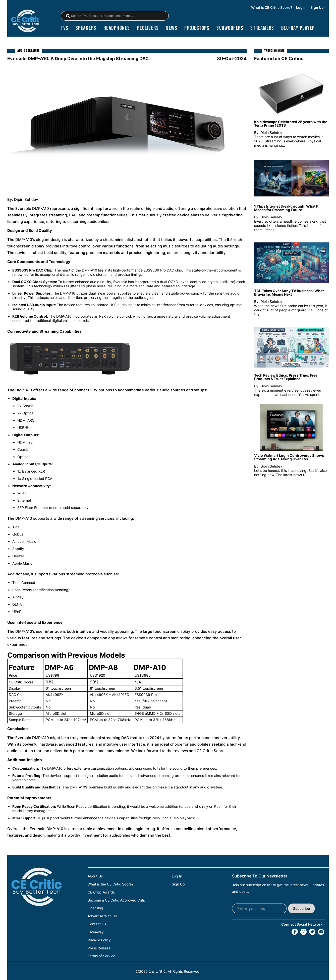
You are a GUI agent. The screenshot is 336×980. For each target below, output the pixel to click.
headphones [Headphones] (117, 29)
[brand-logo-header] (26, 21)
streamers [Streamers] (262, 29)
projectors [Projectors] (197, 29)
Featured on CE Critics (279, 60)
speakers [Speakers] (86, 29)
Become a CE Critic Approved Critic (117, 901)
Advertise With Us (102, 916)
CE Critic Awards (101, 893)
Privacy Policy (99, 939)
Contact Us (97, 924)
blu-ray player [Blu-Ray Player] (298, 29)
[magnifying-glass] (68, 17)
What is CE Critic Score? (272, 8)
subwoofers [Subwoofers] (230, 29)
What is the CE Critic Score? (110, 885)
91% (49, 683)
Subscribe (301, 909)
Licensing (95, 908)
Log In (301, 8)
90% (94, 683)
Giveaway (96, 932)
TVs (65, 29)
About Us (95, 877)
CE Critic (157, 970)
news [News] (172, 29)
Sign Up (317, 8)
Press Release (99, 947)
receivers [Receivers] (148, 29)
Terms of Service (101, 955)
